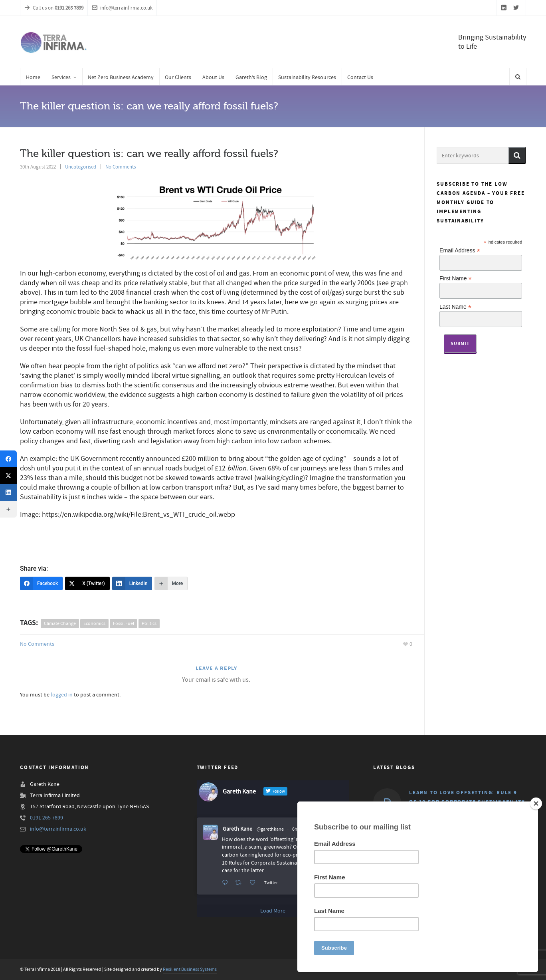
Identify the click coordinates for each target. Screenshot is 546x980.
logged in (62, 695)
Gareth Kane (237, 829)
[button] (517, 155)
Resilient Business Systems (190, 969)
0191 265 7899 (46, 818)
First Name (456, 278)
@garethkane (270, 829)
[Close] (536, 803)
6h (295, 829)
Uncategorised (81, 167)
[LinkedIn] (132, 583)
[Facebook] (41, 583)
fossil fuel (124, 624)
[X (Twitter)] (87, 583)
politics (149, 624)
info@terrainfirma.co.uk (122, 8)
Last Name (455, 306)
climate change (60, 624)
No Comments (121, 167)
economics (94, 624)
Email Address (460, 250)
